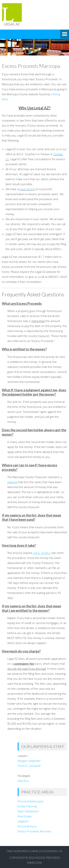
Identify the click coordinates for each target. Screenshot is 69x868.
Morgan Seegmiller (29, 761)
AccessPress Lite (51, 851)
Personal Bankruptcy (31, 801)
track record (27, 189)
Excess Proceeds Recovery (35, 831)
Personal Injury (27, 826)
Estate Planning (27, 806)
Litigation (23, 821)
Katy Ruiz (23, 781)
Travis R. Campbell (29, 766)
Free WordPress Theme (22, 851)
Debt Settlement (28, 811)
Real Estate (25, 816)
